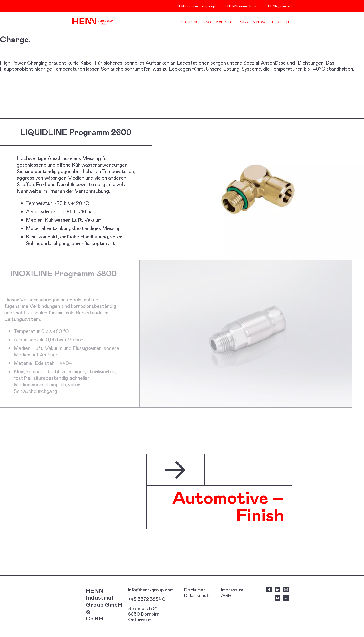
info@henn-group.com (151, 590)
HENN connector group (196, 6)
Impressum (232, 590)
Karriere (225, 22)
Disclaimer (195, 590)
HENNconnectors (242, 6)
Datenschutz (197, 595)
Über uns (190, 22)
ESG (207, 22)
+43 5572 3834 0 (147, 599)
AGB (226, 595)
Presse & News (253, 22)
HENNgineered (280, 6)
